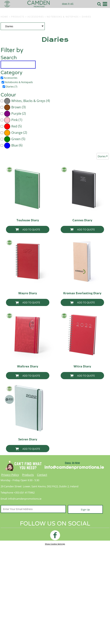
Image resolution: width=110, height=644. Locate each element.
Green (16, 139)
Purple (16, 114)
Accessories (36, 17)
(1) (13, 120)
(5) (13, 126)
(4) (27, 101)
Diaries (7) (12, 86)
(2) (15, 114)
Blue (15, 145)
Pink (15, 120)
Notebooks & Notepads (63, 17)
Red (14, 126)
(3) (15, 107)
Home (4, 17)
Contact (42, 475)
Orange (17, 133)
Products (18, 17)
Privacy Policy (10, 475)
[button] (99, 4)
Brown (16, 107)
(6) (13, 146)
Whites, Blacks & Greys (28, 101)
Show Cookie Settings (55, 544)
